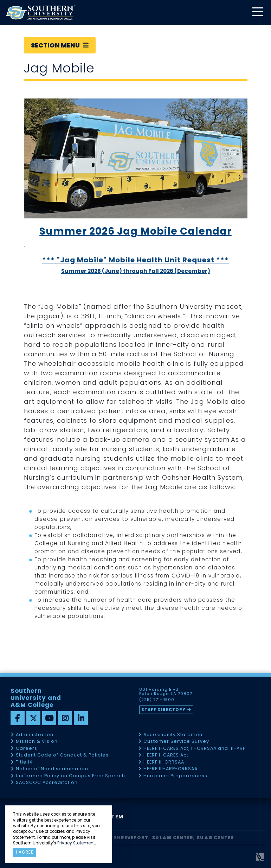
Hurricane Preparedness (175, 776)
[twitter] (33, 718)
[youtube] (49, 718)
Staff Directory (163, 710)
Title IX (24, 762)
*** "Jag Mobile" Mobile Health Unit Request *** (136, 260)
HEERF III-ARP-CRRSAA (170, 769)
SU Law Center (173, 838)
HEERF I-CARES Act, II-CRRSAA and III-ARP (195, 749)
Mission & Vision (37, 742)
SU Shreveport (127, 838)
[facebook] (18, 718)
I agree (25, 852)
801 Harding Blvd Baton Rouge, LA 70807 (166, 692)
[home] (40, 12)
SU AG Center (215, 838)
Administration (35, 735)
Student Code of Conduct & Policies (62, 755)
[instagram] (65, 718)
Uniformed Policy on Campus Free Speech (70, 776)
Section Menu (60, 45)
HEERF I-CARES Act (166, 755)
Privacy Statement (76, 843)
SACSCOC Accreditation (47, 783)
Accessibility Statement (174, 735)
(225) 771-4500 (157, 700)
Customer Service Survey (176, 742)
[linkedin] (81, 718)
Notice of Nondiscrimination (52, 769)
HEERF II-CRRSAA (164, 762)
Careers (27, 749)
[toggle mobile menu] (257, 12)
